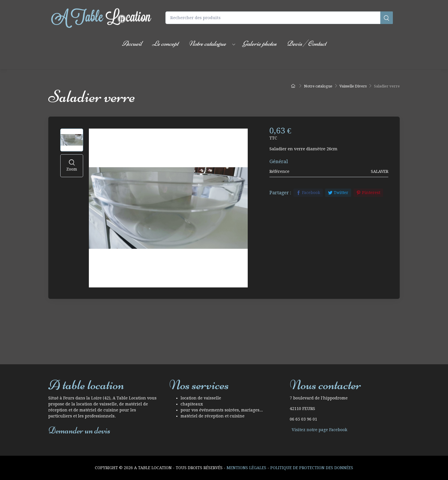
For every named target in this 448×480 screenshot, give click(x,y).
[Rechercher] (387, 18)
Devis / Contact (306, 43)
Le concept (165, 43)
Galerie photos (260, 43)
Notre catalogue (207, 43)
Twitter (338, 193)
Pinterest (368, 193)
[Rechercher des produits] (279, 18)
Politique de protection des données (312, 468)
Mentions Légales (246, 468)
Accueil (132, 43)
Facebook (308, 193)
